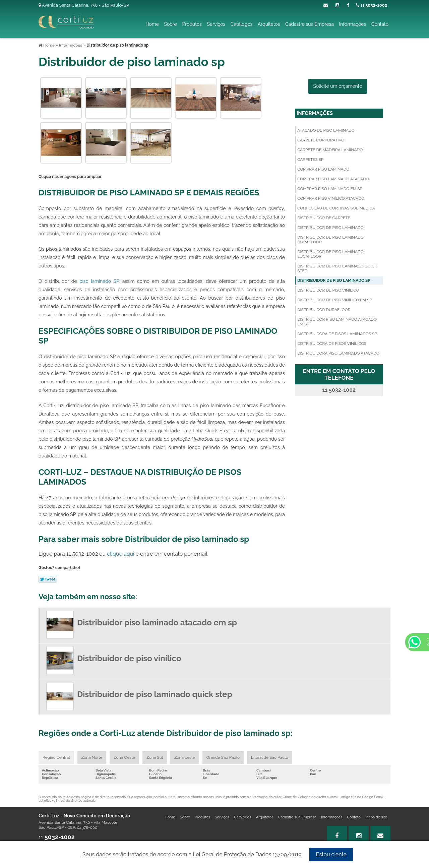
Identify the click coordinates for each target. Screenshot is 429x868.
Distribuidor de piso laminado (330, 228)
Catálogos (241, 24)
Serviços (216, 24)
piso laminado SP (99, 281)
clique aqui (120, 554)
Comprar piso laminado (323, 169)
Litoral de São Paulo (269, 757)
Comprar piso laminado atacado (333, 179)
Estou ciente (331, 854)
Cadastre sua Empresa (310, 24)
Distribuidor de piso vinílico (328, 290)
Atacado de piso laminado (326, 130)
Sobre (170, 24)
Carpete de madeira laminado (330, 150)
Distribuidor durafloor (324, 310)
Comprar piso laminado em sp (330, 189)
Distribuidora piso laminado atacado (338, 353)
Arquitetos (269, 24)
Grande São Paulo (223, 757)
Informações (353, 24)
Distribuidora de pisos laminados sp (337, 334)
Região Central (56, 757)
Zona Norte (92, 757)
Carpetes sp (311, 160)
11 (372, 5)
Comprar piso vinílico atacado (331, 198)
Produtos (192, 24)
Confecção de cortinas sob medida (336, 208)
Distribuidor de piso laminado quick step (337, 268)
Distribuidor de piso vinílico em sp (335, 300)
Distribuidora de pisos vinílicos (332, 344)
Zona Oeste (124, 757)
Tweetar (48, 579)
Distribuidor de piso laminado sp (334, 281)
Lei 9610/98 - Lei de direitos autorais (67, 800)
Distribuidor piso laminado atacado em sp (337, 322)
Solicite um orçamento (338, 86)
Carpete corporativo (321, 140)
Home (152, 24)
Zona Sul (155, 757)
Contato (380, 24)
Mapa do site (376, 817)
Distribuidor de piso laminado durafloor (330, 240)
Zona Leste (185, 757)
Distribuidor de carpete (324, 218)
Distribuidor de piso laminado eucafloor (330, 254)
